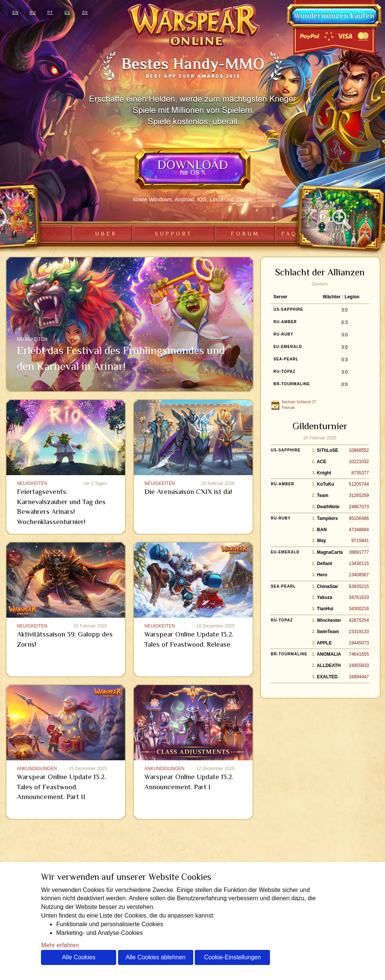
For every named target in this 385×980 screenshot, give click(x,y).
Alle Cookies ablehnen (155, 957)
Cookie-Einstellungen (233, 957)
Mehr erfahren (60, 945)
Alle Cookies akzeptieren (79, 959)
